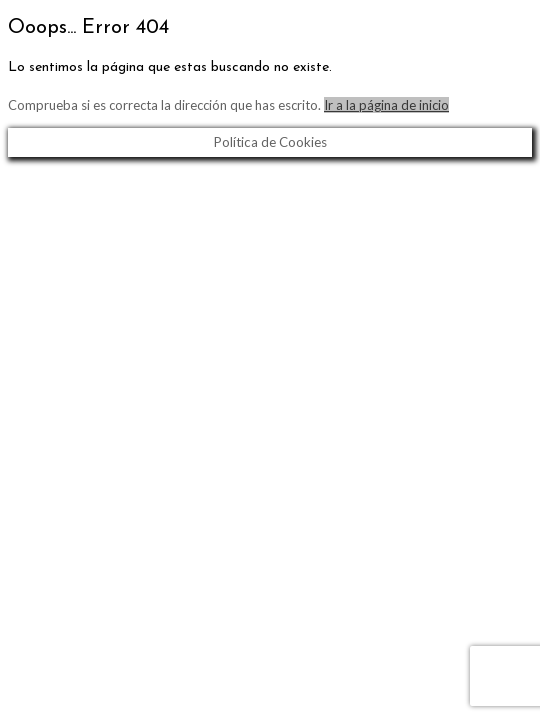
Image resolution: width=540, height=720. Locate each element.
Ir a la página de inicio (386, 105)
